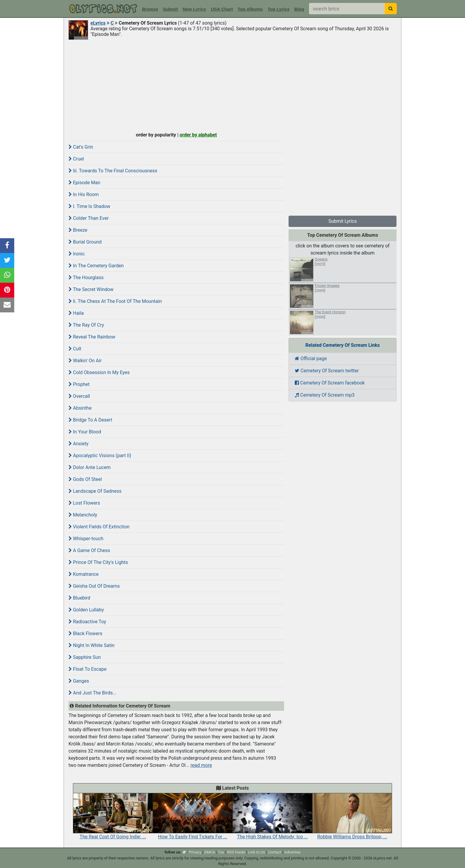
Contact (274, 852)
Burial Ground (85, 242)
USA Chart (222, 9)
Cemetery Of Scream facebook (330, 383)
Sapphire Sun (85, 657)
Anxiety (78, 444)
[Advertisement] (232, 85)
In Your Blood (85, 432)
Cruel (76, 159)
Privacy (195, 852)
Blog (299, 9)
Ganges (79, 681)
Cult (75, 349)
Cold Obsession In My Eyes (99, 372)
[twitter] (184, 852)
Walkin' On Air (85, 361)
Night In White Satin (91, 645)
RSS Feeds (236, 852)
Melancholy (83, 515)
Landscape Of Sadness (95, 491)
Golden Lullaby (86, 610)
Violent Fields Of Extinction (99, 527)
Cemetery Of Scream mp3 (325, 395)
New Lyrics (194, 9)
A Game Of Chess (89, 550)
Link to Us (257, 852)
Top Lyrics (278, 9)
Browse (150, 9)
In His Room (84, 194)
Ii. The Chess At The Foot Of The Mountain (115, 301)
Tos (221, 852)
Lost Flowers (84, 503)
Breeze (78, 230)
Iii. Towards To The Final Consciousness (113, 171)
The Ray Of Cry (86, 325)
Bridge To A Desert (90, 420)
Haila (76, 313)
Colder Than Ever (89, 218)
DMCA (210, 852)
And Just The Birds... (93, 693)
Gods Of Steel (85, 479)
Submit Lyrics (343, 221)
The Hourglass (86, 278)
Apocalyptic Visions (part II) (100, 456)
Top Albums (250, 9)
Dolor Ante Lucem (90, 467)
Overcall (79, 396)
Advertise (292, 852)
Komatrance (83, 574)
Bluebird (79, 598)
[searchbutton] (391, 9)
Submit (170, 9)
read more (201, 765)
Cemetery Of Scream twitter (327, 371)
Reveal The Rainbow (92, 337)
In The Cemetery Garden (96, 266)
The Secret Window (91, 289)
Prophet (79, 384)
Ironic (77, 254)
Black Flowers (85, 633)
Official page (311, 359)
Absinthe (80, 408)
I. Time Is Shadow (89, 206)
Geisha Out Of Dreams (94, 586)
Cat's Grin (81, 147)
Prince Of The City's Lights (98, 562)
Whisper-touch (86, 539)
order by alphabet (198, 135)
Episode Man (84, 183)
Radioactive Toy (87, 622)
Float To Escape (87, 669)
